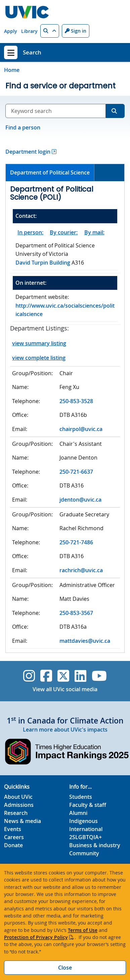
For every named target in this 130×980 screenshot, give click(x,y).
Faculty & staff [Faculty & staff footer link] (88, 805)
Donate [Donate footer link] (13, 845)
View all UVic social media (65, 689)
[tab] (50, 173)
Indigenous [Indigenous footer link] (83, 821)
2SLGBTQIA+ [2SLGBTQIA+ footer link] (85, 837)
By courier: (64, 232)
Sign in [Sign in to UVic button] (76, 31)
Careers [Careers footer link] (14, 837)
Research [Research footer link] (16, 813)
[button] (50, 31)
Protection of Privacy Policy (36, 937)
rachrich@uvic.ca (81, 570)
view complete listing (39, 358)
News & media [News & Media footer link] (23, 821)
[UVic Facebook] (46, 676)
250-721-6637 (76, 472)
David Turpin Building (44, 263)
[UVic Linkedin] (80, 676)
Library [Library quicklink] (29, 31)
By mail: (94, 232)
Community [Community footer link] (84, 853)
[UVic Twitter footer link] (63, 676)
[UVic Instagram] (29, 676)
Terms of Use (83, 930)
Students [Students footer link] (81, 797)
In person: (30, 232)
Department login (28, 152)
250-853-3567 (76, 613)
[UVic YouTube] (99, 676)
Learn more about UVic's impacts (65, 730)
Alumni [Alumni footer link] (78, 813)
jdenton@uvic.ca (80, 500)
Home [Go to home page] (12, 70)
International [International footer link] (86, 829)
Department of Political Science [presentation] (50, 172)
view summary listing (39, 343)
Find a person (23, 127)
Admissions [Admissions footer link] (19, 805)
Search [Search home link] (32, 52)
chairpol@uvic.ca (81, 429)
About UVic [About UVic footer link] (18, 797)
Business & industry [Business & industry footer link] (95, 845)
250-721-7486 (76, 542)
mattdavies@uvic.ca (85, 641)
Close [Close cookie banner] (65, 968)
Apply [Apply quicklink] (11, 31)
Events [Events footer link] (13, 829)
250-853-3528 (76, 401)
